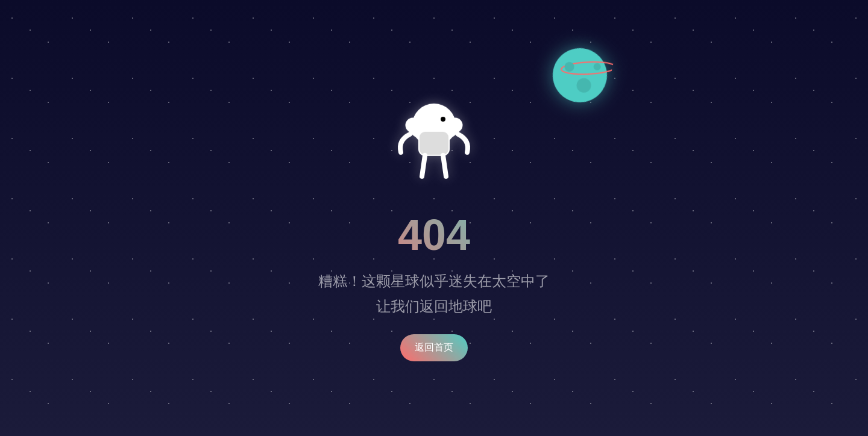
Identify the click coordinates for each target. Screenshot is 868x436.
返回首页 (434, 347)
